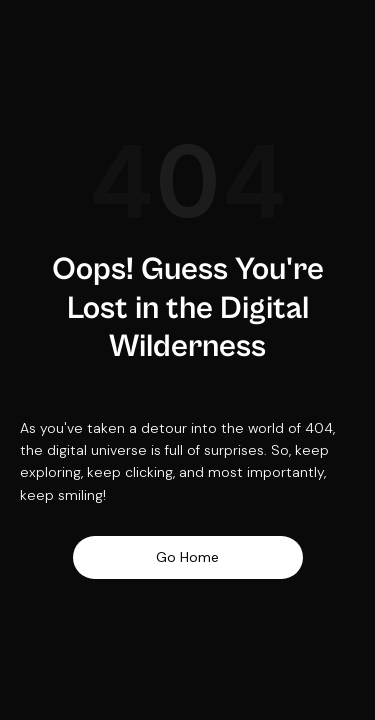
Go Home (187, 557)
